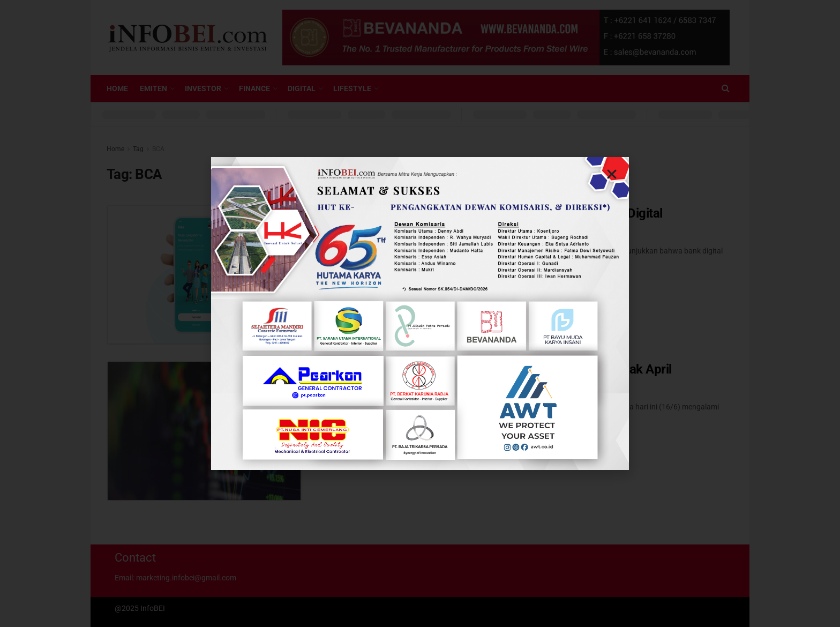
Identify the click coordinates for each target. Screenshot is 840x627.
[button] (612, 174)
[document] (420, 313)
